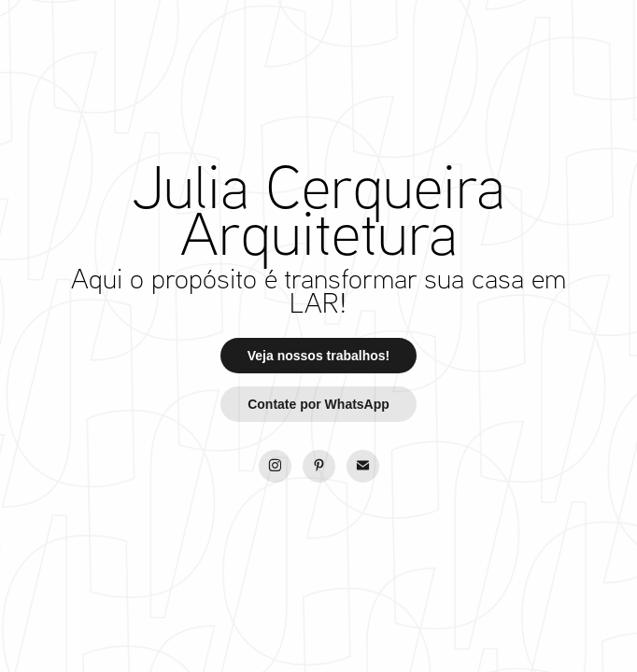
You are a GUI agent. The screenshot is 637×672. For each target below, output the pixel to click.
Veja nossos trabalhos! (319, 356)
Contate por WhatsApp (318, 404)
